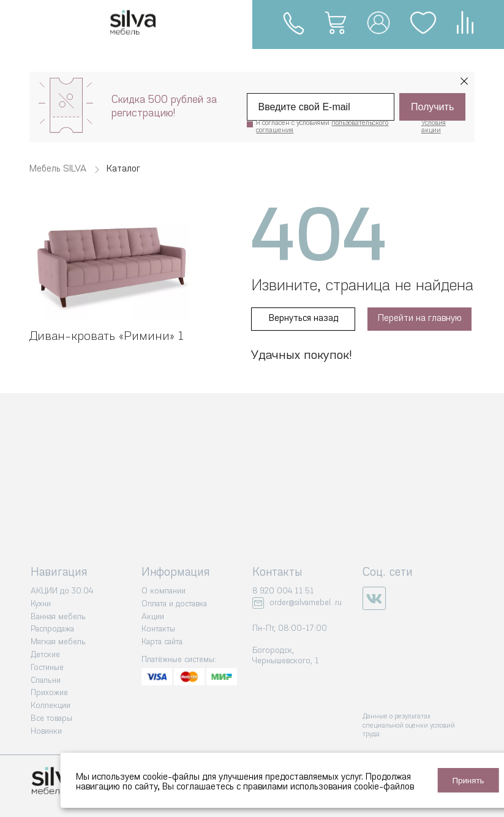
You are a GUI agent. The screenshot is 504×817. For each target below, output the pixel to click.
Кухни (41, 604)
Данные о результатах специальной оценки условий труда (409, 726)
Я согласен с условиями (322, 127)
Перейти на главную (420, 319)
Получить (432, 107)
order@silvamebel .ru (306, 603)
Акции (153, 617)
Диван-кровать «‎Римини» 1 (107, 337)
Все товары (51, 719)
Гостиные (47, 668)
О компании (164, 591)
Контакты (158, 629)
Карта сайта (162, 642)
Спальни (46, 681)
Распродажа (52, 629)
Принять (468, 781)
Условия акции (434, 127)
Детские (45, 655)
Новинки (46, 732)
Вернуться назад (303, 319)
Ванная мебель (58, 617)
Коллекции (51, 706)
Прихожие (49, 693)
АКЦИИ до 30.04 (62, 591)
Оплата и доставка (174, 604)
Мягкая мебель (58, 642)
